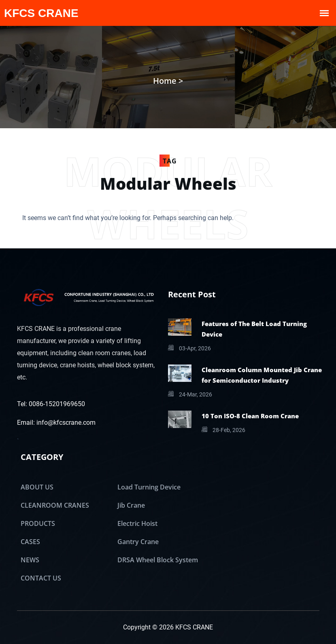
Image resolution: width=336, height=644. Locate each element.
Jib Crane (131, 505)
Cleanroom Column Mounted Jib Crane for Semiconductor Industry (262, 375)
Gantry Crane (138, 542)
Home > (168, 81)
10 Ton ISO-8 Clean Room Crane (250, 416)
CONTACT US (41, 578)
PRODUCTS (38, 523)
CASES (30, 542)
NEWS (30, 560)
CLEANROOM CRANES (55, 505)
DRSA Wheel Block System (158, 560)
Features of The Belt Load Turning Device (254, 329)
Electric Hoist (137, 523)
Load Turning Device (149, 487)
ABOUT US (37, 487)
